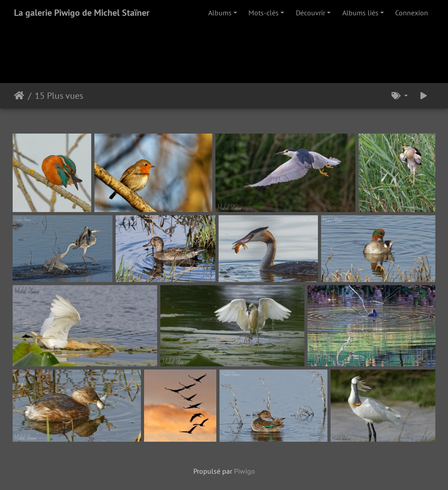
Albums (220, 13)
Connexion (412, 13)
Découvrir (310, 13)
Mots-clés (264, 13)
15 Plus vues (59, 96)
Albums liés (360, 13)
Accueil (19, 96)
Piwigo (245, 471)
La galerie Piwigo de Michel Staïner (82, 13)
